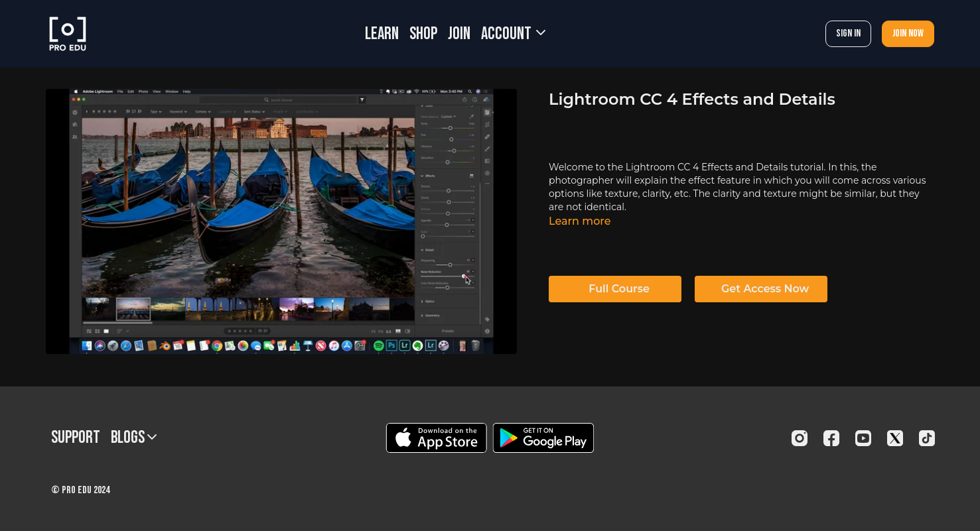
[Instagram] (800, 438)
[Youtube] (863, 438)
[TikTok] (927, 438)
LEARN (382, 34)
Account (513, 34)
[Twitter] (895, 438)
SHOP (423, 34)
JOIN (459, 34)
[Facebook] (831, 438)
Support (76, 438)
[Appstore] (436, 438)
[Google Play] (543, 438)
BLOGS (134, 438)
